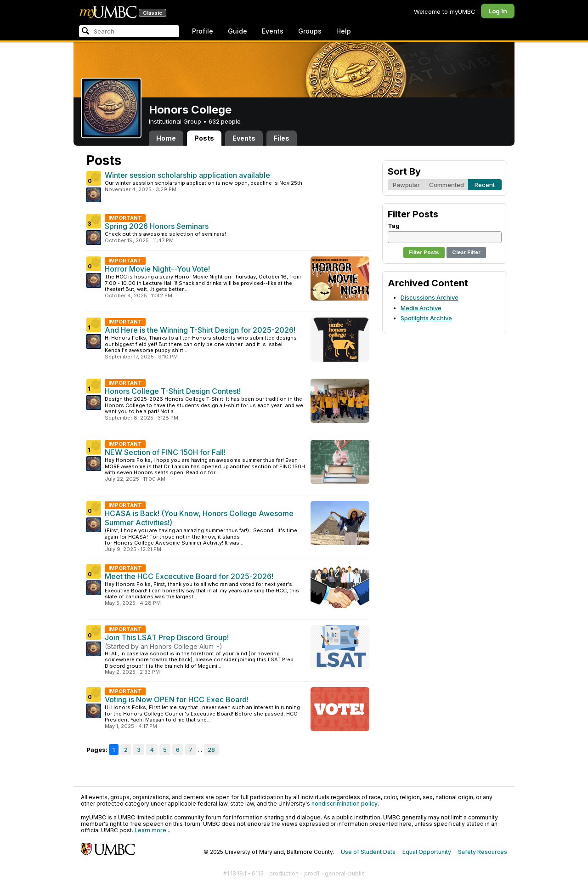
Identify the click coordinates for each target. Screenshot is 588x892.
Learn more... (153, 830)
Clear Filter (466, 252)
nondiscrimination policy (345, 804)
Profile (203, 31)
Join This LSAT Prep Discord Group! (167, 637)
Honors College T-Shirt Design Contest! (173, 391)
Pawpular (406, 185)
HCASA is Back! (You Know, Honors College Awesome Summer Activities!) (199, 518)
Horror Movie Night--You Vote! (157, 269)
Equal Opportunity (427, 852)
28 (211, 750)
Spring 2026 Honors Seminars (157, 226)
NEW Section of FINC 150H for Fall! (165, 452)
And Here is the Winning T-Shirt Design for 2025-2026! (200, 330)
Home (166, 138)
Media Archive (421, 308)
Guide (237, 31)
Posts (204, 138)
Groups (310, 31)
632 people (225, 121)
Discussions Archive (430, 297)
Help (344, 31)
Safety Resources (483, 852)
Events (273, 31)
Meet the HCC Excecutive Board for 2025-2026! (189, 576)
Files (282, 138)
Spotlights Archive (426, 318)
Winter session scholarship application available (187, 175)
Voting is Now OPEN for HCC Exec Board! (177, 699)
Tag (394, 226)
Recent (485, 185)
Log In (498, 11)
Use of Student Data (368, 852)
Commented (447, 185)
